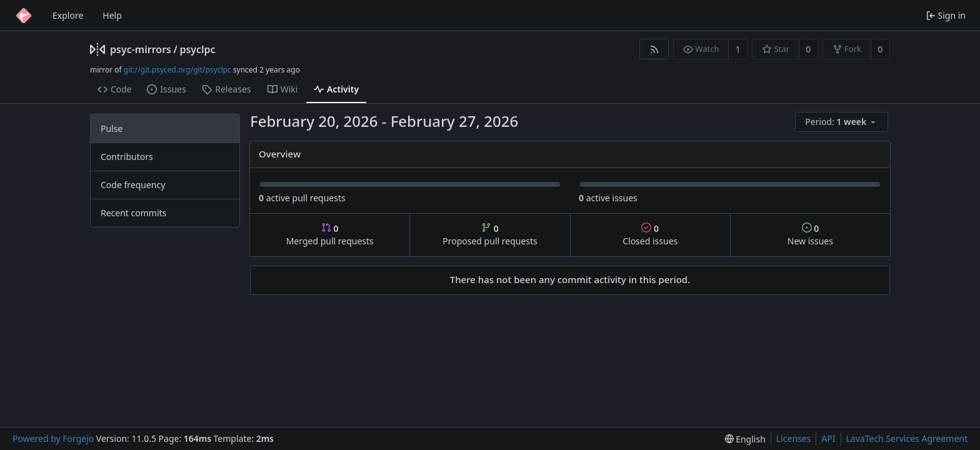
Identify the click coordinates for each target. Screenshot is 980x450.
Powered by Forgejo (53, 438)
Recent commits (133, 213)
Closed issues (650, 235)
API (828, 438)
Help (112, 15)
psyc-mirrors (141, 49)
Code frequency (133, 185)
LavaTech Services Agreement (907, 438)
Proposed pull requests (490, 235)
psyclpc (197, 49)
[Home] (24, 16)
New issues (810, 235)
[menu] (842, 122)
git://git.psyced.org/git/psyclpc (177, 70)
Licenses (794, 438)
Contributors (127, 157)
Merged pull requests (330, 235)
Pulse (112, 128)
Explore (68, 15)
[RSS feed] (654, 49)
